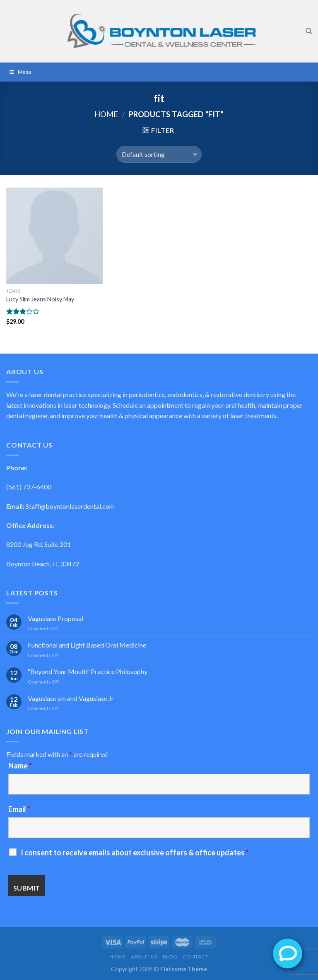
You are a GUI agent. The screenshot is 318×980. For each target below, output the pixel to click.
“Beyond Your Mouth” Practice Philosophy (88, 671)
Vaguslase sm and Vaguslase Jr (71, 698)
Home (106, 114)
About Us (144, 957)
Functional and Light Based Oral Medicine (87, 645)
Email (19, 809)
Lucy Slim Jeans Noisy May (40, 299)
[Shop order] (159, 154)
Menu (20, 72)
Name (20, 766)
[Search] (309, 31)
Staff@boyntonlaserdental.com (70, 506)
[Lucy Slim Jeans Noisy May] (54, 236)
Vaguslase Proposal (55, 618)
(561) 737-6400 (29, 487)
